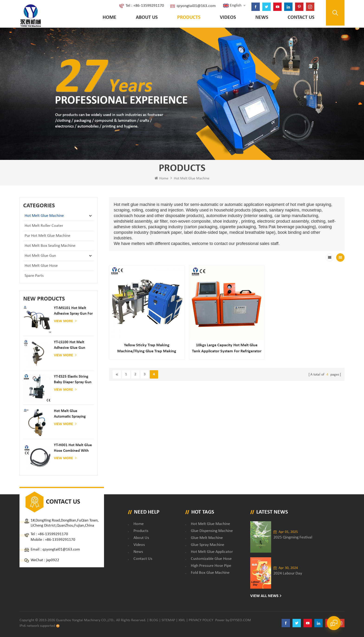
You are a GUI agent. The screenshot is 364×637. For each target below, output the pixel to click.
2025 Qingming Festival (293, 537)
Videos (228, 18)
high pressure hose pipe (211, 566)
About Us (147, 18)
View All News (264, 596)
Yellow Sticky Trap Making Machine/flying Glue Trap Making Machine (147, 349)
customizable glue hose (211, 559)
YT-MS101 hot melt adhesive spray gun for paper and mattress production (73, 311)
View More (65, 321)
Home (109, 18)
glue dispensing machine (212, 531)
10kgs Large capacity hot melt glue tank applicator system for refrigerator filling (227, 349)
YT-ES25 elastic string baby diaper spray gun (73, 379)
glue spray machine (208, 545)
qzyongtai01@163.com (196, 6)
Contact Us (301, 18)
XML (182, 620)
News (262, 18)
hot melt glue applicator (212, 552)
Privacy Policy (201, 620)
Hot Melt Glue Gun (40, 256)
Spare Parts (34, 276)
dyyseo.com (240, 620)
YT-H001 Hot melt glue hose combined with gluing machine (73, 448)
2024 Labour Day (288, 573)
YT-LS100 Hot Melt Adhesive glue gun (70, 345)
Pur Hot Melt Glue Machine (47, 236)
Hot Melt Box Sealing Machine (50, 246)
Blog (154, 620)
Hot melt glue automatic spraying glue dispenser (70, 414)
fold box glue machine (210, 573)
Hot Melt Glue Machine (192, 178)
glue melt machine (207, 538)
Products (189, 18)
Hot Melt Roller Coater (44, 226)
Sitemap (168, 620)
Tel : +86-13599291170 (145, 6)
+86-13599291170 (53, 534)
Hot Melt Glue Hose (41, 266)
